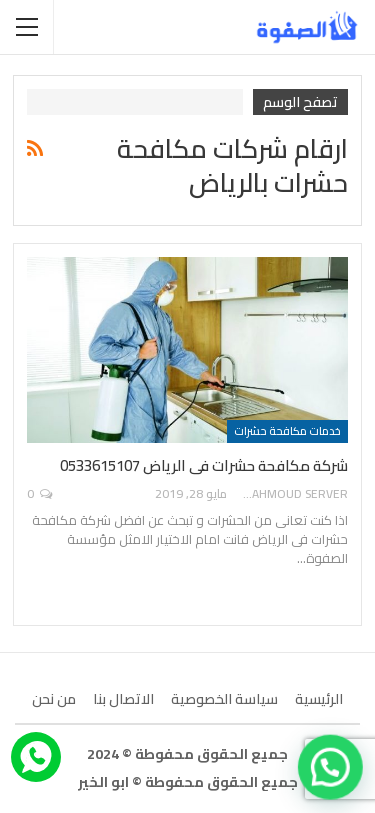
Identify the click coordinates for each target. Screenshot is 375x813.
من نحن (54, 699)
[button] (331, 769)
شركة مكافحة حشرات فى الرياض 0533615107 (204, 465)
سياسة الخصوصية (224, 699)
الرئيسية (319, 699)
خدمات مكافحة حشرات (287, 431)
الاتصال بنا (123, 699)
